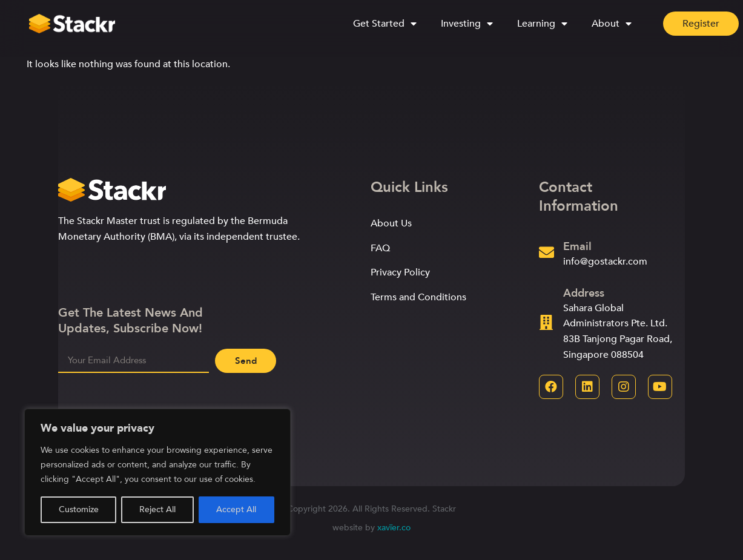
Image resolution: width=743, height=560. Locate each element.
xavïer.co (394, 528)
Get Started (385, 23)
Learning (542, 23)
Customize (79, 509)
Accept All (236, 509)
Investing (467, 23)
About (612, 23)
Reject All (157, 509)
